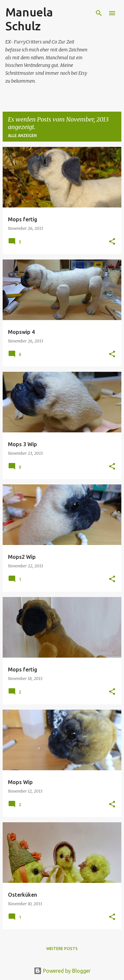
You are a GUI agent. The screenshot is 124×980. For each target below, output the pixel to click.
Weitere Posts (62, 949)
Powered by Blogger (62, 971)
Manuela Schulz (29, 19)
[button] (112, 242)
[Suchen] (99, 13)
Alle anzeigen (22, 136)
